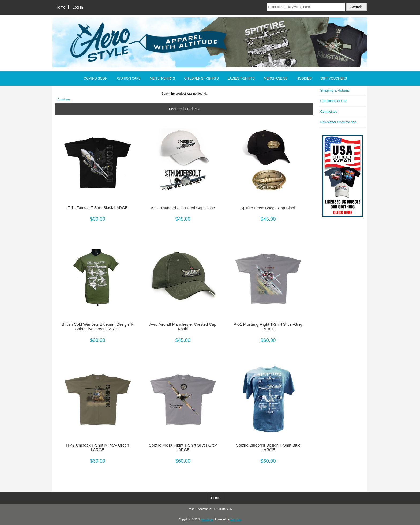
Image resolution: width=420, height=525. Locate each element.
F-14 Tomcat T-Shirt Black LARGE (97, 208)
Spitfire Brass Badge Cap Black (268, 208)
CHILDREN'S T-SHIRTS (201, 78)
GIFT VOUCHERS (334, 78)
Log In (78, 7)
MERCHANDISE (276, 78)
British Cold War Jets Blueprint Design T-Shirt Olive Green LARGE (98, 327)
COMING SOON (96, 78)
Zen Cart (236, 520)
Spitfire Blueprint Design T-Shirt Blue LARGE (268, 447)
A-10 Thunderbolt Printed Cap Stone (183, 208)
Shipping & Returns (335, 90)
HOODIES (304, 78)
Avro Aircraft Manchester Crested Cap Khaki (183, 327)
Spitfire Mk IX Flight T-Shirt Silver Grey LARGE (183, 447)
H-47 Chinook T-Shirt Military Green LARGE (98, 447)
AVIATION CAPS (129, 78)
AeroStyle (207, 520)
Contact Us (329, 112)
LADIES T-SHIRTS (241, 78)
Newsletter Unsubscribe (338, 122)
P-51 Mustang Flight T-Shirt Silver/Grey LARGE (268, 327)
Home (60, 7)
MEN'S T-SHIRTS (162, 78)
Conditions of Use (334, 101)
